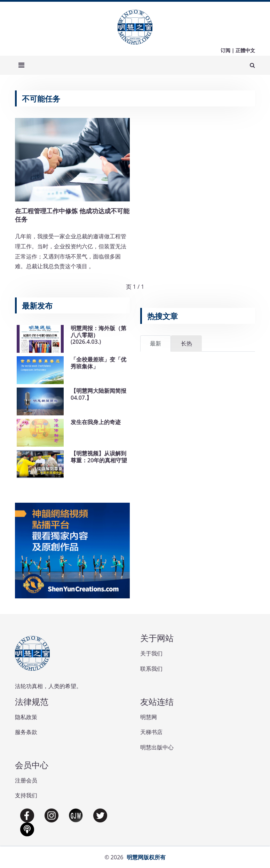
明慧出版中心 (157, 747)
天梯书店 (151, 732)
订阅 (225, 50)
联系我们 (151, 669)
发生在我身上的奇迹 (96, 422)
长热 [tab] (186, 343)
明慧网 (149, 717)
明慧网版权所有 (146, 857)
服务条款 (26, 732)
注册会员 (26, 780)
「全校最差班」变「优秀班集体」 (98, 363)
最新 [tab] (156, 343)
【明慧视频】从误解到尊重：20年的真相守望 (99, 457)
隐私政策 (26, 717)
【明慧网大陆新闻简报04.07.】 (98, 394)
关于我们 (151, 653)
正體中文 (245, 50)
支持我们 (26, 795)
